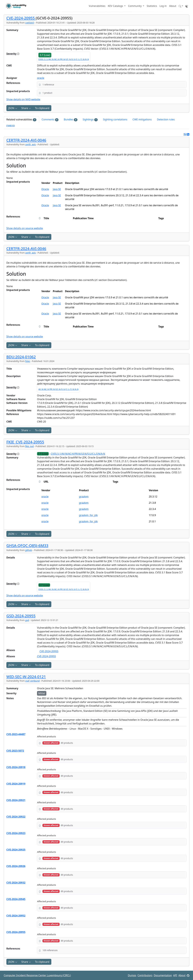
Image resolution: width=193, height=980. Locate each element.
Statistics (152, 6)
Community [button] (135, 6)
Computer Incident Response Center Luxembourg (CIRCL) (37, 975)
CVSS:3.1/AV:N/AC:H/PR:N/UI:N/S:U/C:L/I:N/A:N (64, 60)
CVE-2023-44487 (16, 734)
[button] (181, 6)
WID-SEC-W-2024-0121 (26, 677)
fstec (28, 361)
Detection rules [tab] (166, 119)
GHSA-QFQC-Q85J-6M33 (27, 545)
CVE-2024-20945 (16, 899)
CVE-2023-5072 (15, 751)
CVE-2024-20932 (16, 883)
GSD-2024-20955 (21, 616)
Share (26, 108)
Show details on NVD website (23, 99)
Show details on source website (25, 228)
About (173, 6)
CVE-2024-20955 (21, 18)
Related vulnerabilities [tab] (21, 120)
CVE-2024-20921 (16, 800)
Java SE (57, 189)
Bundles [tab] (71, 120)
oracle (41, 78)
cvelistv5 (30, 23)
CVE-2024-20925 (16, 850)
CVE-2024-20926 (16, 866)
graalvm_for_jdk (88, 515)
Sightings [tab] (90, 120)
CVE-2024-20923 (16, 833)
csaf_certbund (32, 681)
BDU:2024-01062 (21, 357)
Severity (13, 54)
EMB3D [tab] (11, 126)
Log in (163, 6)
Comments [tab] (50, 120)
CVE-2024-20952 (16, 916)
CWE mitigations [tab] (142, 119)
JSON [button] (13, 108)
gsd (27, 620)
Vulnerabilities (97, 6)
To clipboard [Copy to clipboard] (42, 108)
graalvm (84, 497)
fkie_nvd (29, 446)
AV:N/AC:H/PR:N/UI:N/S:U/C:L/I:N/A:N (58, 390)
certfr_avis (30, 144)
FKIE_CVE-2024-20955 (25, 442)
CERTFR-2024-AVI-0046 (26, 140)
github (29, 550)
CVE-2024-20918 (16, 767)
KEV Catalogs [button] (116, 6)
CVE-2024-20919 (16, 784)
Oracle (45, 189)
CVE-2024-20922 (16, 817)
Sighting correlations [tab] (115, 119)
